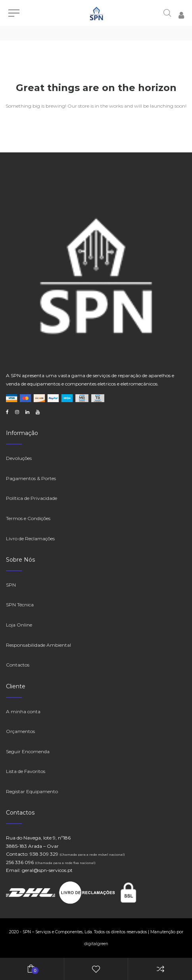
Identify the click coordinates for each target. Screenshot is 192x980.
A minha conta (23, 711)
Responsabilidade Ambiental (38, 645)
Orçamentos (20, 731)
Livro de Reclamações (30, 538)
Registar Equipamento (32, 791)
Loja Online (19, 625)
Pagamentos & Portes (31, 478)
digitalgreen (96, 944)
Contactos (18, 665)
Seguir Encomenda (28, 751)
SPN (11, 585)
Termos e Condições (28, 518)
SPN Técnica (20, 605)
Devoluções (19, 458)
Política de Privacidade (32, 498)
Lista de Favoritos (26, 771)
